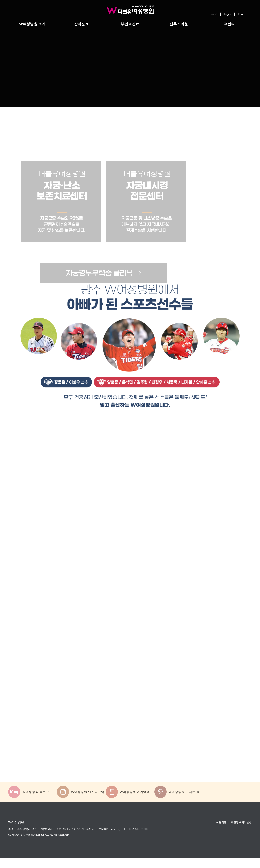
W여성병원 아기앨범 (135, 802)
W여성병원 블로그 (36, 802)
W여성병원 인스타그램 (88, 802)
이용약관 (221, 832)
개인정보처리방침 (241, 832)
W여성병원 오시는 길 (184, 802)
